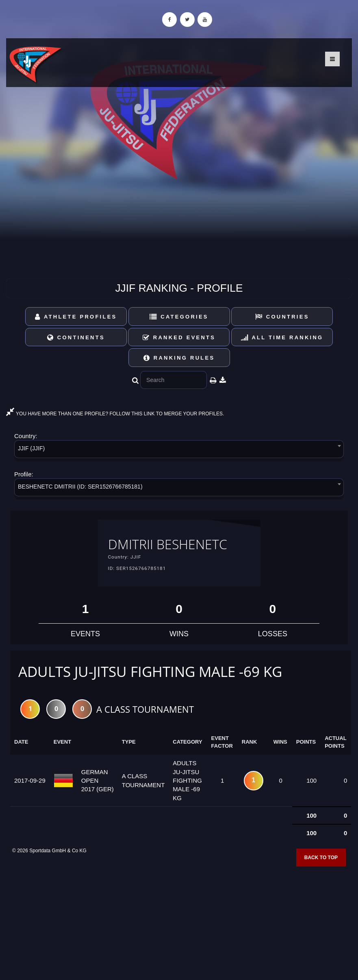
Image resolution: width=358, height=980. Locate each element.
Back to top (321, 859)
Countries (282, 317)
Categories (179, 317)
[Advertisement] (179, 921)
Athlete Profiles (76, 317)
